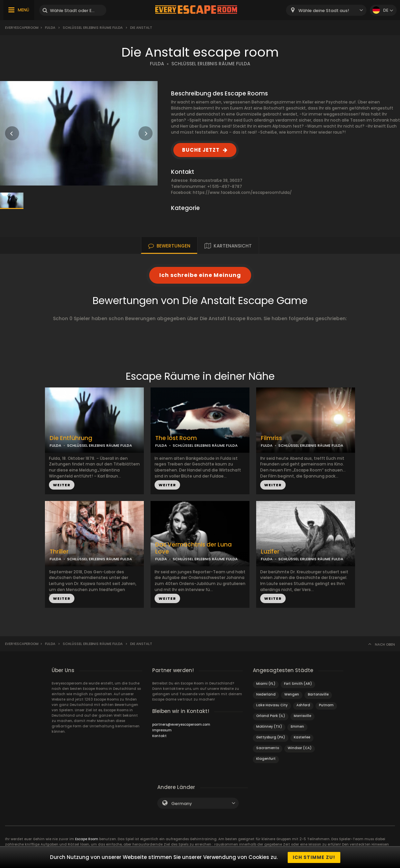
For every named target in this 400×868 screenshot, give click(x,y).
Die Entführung (71, 438)
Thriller (59, 552)
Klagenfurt (266, 759)
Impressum (162, 730)
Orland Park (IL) (271, 716)
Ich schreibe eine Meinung (200, 275)
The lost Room (176, 438)
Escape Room (87, 839)
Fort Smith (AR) (298, 684)
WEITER (62, 485)
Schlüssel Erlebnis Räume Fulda (93, 28)
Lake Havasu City (272, 705)
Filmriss (271, 438)
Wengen (292, 694)
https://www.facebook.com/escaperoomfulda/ (242, 192)
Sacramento (268, 748)
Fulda (50, 28)
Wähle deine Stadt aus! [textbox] (324, 11)
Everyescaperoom (22, 28)
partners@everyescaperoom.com (181, 725)
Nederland (266, 694)
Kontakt (159, 736)
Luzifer (270, 552)
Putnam (326, 705)
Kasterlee (302, 737)
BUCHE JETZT (201, 150)
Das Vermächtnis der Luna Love (193, 548)
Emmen (297, 727)
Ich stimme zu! (314, 857)
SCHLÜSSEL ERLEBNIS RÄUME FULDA (211, 64)
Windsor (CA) (300, 748)
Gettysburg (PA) (271, 737)
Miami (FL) (266, 684)
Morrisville (302, 716)
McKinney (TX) (269, 727)
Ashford (303, 705)
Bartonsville (318, 694)
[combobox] (326, 10)
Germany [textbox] (182, 804)
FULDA (157, 64)
